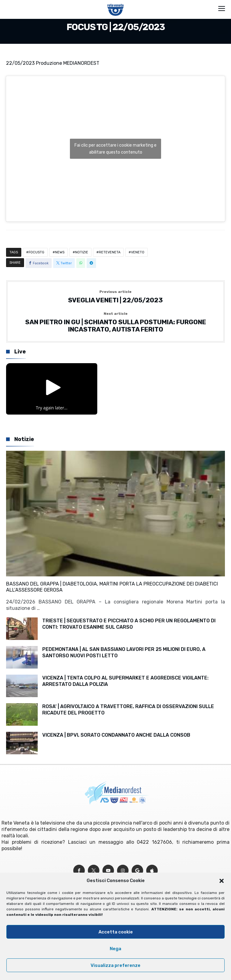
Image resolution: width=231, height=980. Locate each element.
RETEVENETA (110, 252)
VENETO (138, 252)
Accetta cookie (116, 932)
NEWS (60, 252)
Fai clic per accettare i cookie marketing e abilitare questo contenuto (115, 149)
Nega (115, 949)
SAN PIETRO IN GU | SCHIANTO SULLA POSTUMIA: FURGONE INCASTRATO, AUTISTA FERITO (115, 322)
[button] (222, 881)
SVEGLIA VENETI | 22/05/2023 (115, 297)
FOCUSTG (36, 252)
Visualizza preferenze (115, 965)
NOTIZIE (82, 252)
